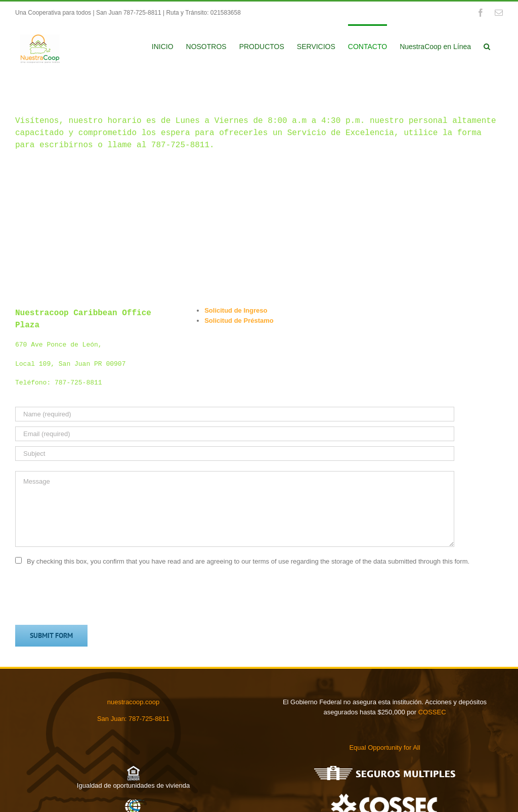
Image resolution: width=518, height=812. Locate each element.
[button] (487, 46)
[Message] (235, 509)
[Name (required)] (235, 414)
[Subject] (235, 454)
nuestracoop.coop (133, 702)
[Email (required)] (235, 434)
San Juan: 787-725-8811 (133, 719)
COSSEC (432, 712)
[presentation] (92, 595)
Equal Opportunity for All (384, 747)
